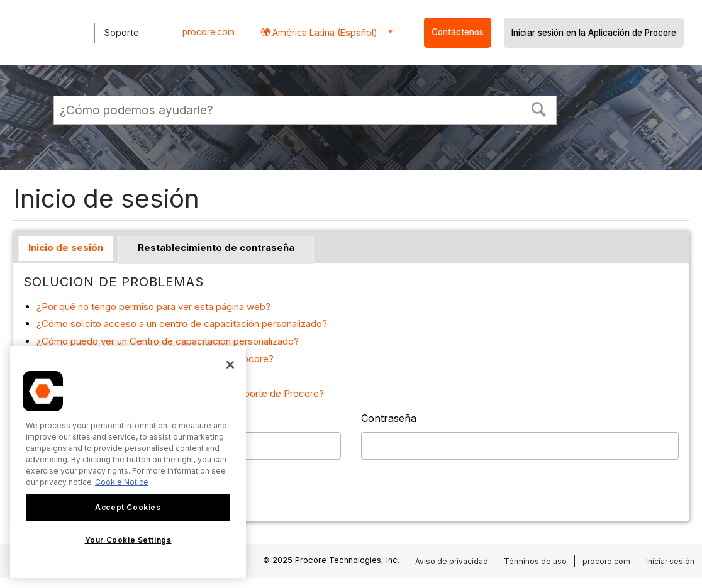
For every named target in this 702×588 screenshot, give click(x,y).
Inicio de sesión (66, 247)
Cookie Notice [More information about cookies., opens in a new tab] (122, 482)
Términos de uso (535, 561)
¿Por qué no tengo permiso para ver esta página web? (153, 307)
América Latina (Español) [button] (324, 32)
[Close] (230, 365)
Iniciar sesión (670, 561)
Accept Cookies (128, 507)
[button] (539, 108)
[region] (128, 462)
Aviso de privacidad (452, 561)
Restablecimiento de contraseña (216, 247)
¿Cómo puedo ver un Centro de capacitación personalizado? (168, 341)
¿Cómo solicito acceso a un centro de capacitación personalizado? (182, 324)
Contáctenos (458, 32)
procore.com (209, 32)
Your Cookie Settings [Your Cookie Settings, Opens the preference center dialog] (128, 540)
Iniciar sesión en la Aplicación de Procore (594, 33)
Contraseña (389, 418)
